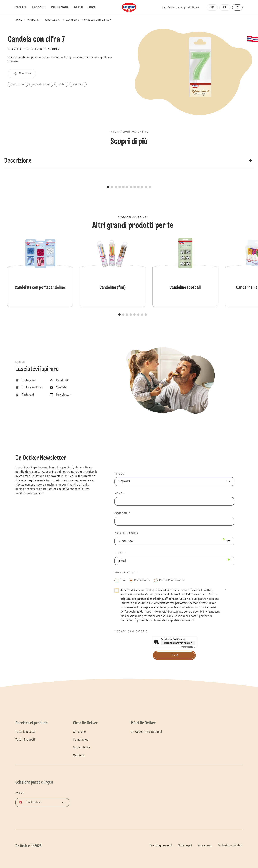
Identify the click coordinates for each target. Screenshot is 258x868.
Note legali (185, 846)
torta (61, 84)
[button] (22, 74)
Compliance (81, 740)
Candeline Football (185, 271)
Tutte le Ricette (25, 732)
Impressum (205, 846)
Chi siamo (80, 732)
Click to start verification (178, 643)
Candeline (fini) (113, 271)
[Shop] (95, 8)
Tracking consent (161, 846)
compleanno (41, 84)
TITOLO (120, 474)
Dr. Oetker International (146, 732)
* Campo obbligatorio (131, 632)
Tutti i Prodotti (25, 740)
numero (78, 84)
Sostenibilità (81, 748)
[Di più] (81, 8)
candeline (18, 84)
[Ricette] (24, 8)
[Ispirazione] (63, 8)
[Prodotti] (42, 8)
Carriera (79, 756)
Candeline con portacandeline (40, 271)
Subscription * (126, 573)
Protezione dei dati (230, 846)
